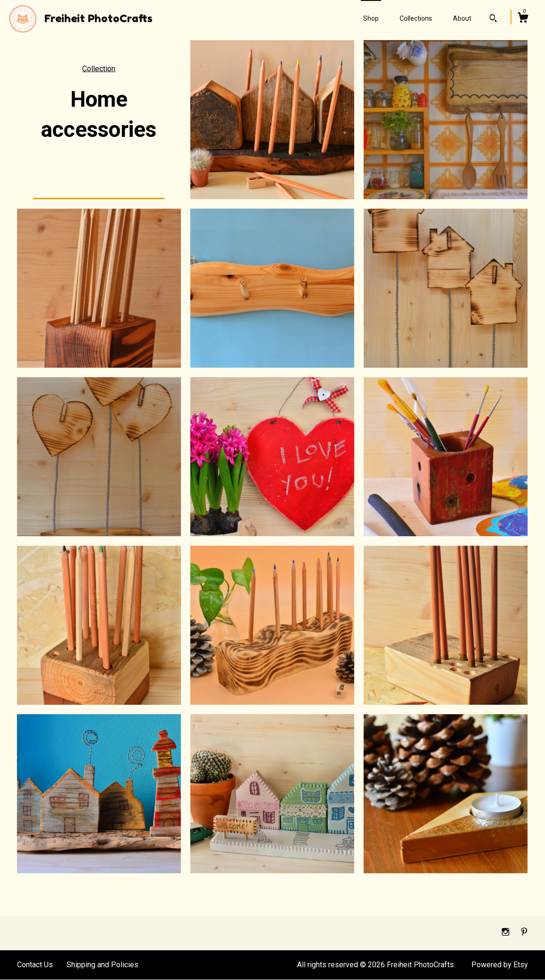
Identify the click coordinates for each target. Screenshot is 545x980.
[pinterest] (524, 933)
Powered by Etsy (500, 965)
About (462, 18)
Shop (371, 18)
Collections (416, 18)
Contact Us (35, 965)
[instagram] (507, 933)
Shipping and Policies (102, 965)
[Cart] (523, 19)
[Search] (493, 19)
